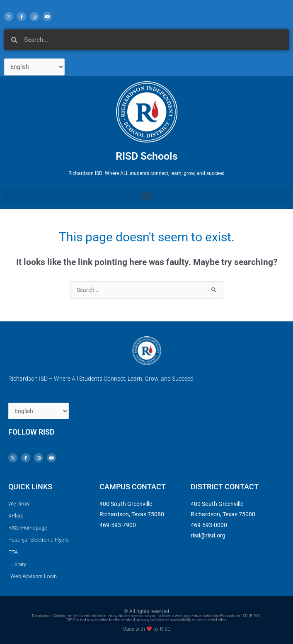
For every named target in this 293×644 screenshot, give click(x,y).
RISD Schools (147, 156)
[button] (146, 196)
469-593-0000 (209, 525)
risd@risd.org (208, 535)
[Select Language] (34, 67)
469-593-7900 (118, 525)
